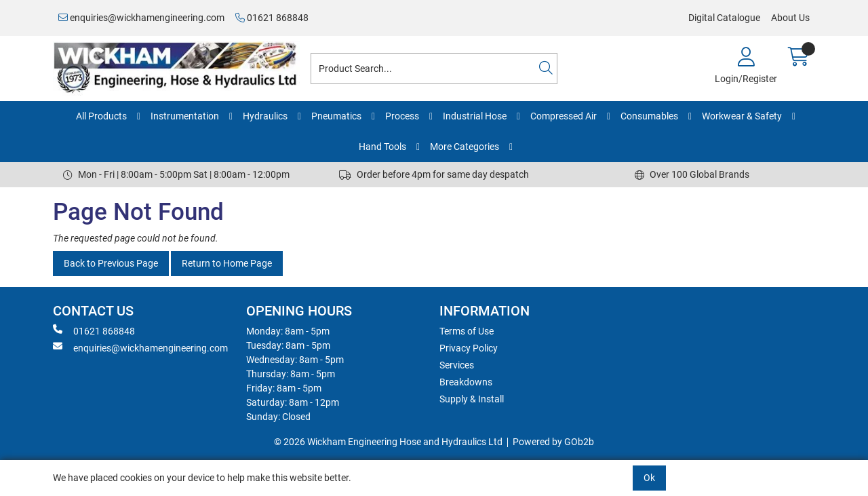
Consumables (649, 116)
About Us (790, 18)
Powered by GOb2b (553, 442)
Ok (649, 478)
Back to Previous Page (111, 263)
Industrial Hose (475, 116)
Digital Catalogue (724, 18)
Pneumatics (336, 116)
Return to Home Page (227, 263)
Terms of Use (467, 331)
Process (402, 116)
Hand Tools (382, 147)
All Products (101, 116)
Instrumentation (185, 116)
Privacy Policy (469, 348)
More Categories (465, 147)
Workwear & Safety (742, 116)
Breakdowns (466, 382)
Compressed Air (564, 116)
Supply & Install (472, 399)
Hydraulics (265, 116)
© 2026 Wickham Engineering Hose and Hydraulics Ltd (388, 442)
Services (457, 365)
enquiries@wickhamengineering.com (141, 18)
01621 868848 (272, 18)
